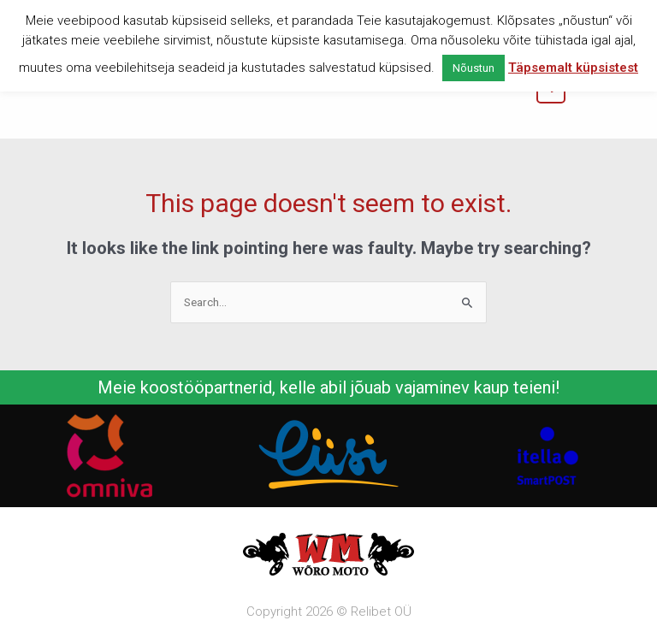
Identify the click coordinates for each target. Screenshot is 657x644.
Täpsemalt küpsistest (573, 68)
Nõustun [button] (474, 68)
